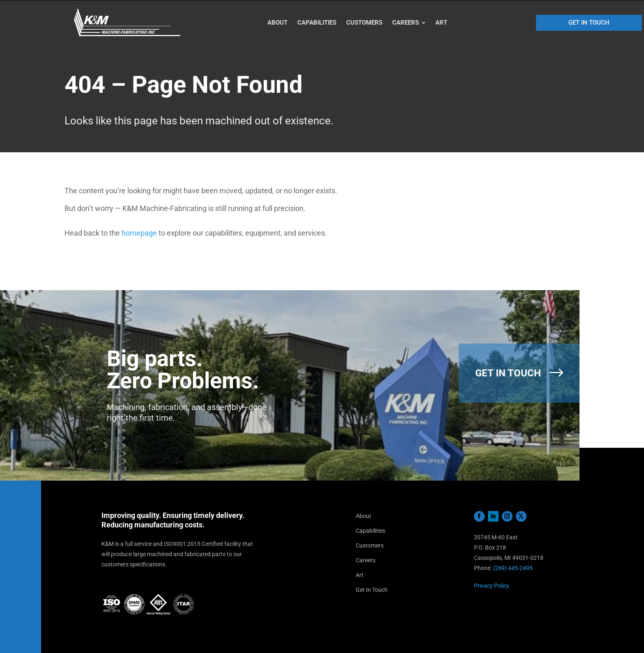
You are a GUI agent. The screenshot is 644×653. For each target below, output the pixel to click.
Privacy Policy (492, 586)
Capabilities (370, 531)
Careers (366, 560)
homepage (139, 233)
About (363, 516)
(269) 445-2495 (513, 568)
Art (360, 575)
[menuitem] (278, 23)
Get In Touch (372, 590)
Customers (370, 545)
